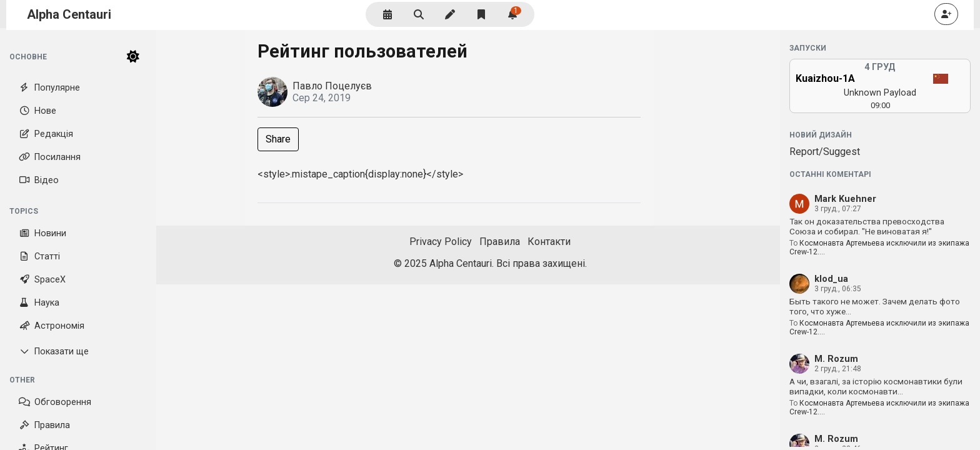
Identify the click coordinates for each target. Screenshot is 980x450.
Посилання (50, 157)
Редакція (46, 134)
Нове (37, 111)
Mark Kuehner (845, 199)
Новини (42, 233)
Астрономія (52, 326)
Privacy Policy (441, 242)
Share (278, 139)
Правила (44, 425)
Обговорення (55, 402)
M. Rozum (836, 359)
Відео (39, 180)
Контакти (549, 242)
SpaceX (42, 280)
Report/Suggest (825, 152)
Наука (39, 303)
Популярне (49, 88)
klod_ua (831, 279)
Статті (39, 257)
